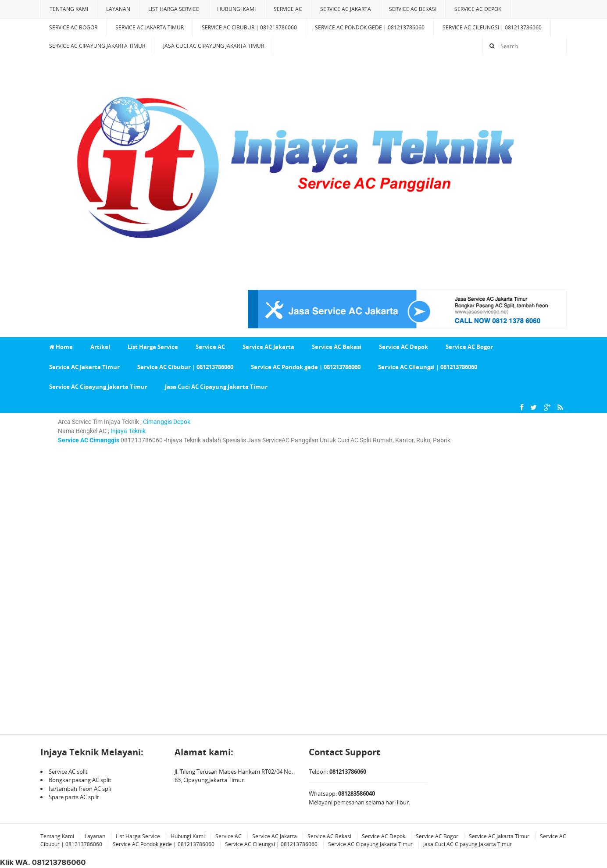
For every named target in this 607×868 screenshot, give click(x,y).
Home (61, 347)
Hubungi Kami (236, 9)
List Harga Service (174, 9)
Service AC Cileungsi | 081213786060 (492, 27)
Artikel (100, 347)
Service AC (288, 9)
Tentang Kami (69, 9)
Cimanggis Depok (167, 422)
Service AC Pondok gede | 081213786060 (370, 27)
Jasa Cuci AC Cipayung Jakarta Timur (214, 46)
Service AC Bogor (73, 27)
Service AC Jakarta (346, 9)
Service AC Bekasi (413, 9)
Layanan (118, 9)
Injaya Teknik (127, 431)
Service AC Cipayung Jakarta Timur (97, 46)
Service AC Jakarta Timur (150, 27)
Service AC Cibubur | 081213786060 (249, 27)
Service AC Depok (478, 9)
